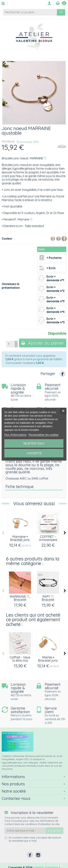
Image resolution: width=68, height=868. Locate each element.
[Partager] (62, 374)
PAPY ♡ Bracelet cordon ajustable (48, 601)
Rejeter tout (34, 444)
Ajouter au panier (43, 343)
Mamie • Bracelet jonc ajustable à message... (48, 662)
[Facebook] (30, 855)
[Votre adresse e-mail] (25, 831)
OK (61, 12)
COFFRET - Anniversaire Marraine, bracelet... (48, 541)
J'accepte (34, 453)
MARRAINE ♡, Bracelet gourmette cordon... (20, 601)
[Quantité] (10, 344)
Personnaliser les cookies (44, 435)
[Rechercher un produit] (30, 12)
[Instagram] (38, 855)
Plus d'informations (16, 435)
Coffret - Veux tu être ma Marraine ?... (20, 660)
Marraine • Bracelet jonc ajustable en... (20, 540)
